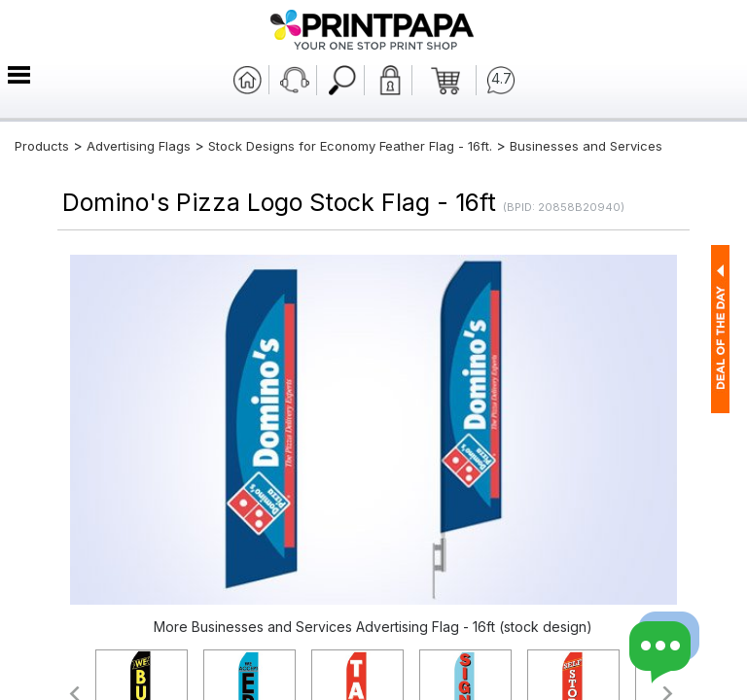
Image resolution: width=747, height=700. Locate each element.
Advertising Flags (139, 146)
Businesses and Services (586, 146)
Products (42, 146)
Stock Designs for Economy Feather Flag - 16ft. (350, 146)
